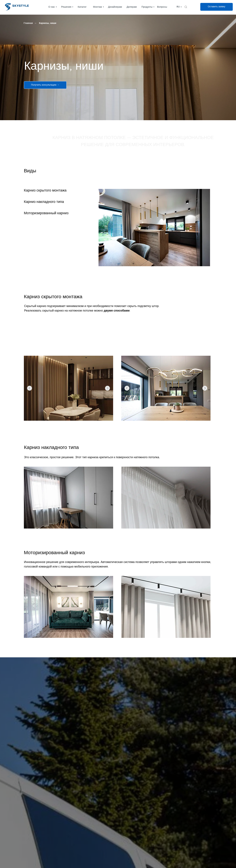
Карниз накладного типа (44, 202)
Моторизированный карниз (46, 213)
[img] (186, 7)
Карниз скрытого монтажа (45, 191)
